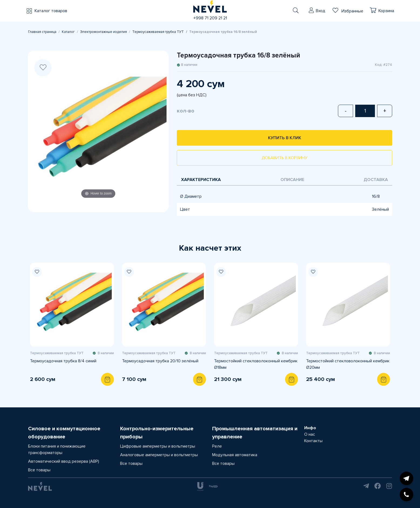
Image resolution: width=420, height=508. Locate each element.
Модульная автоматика (235, 455)
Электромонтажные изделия (104, 32)
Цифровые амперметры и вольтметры (158, 446)
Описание (292, 180)
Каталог (68, 32)
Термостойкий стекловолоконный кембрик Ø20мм (348, 364)
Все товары (39, 470)
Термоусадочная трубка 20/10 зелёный (160, 361)
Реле (217, 446)
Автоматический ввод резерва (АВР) (64, 461)
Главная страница (42, 32)
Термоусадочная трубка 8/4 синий (63, 361)
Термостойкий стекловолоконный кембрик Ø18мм (256, 364)
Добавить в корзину (284, 158)
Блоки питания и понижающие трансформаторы (57, 449)
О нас (310, 434)
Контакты (313, 441)
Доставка (376, 180)
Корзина (386, 11)
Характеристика (201, 180)
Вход (321, 11)
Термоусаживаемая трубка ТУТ (158, 32)
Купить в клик (285, 138)
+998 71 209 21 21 (210, 18)
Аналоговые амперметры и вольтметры (159, 455)
